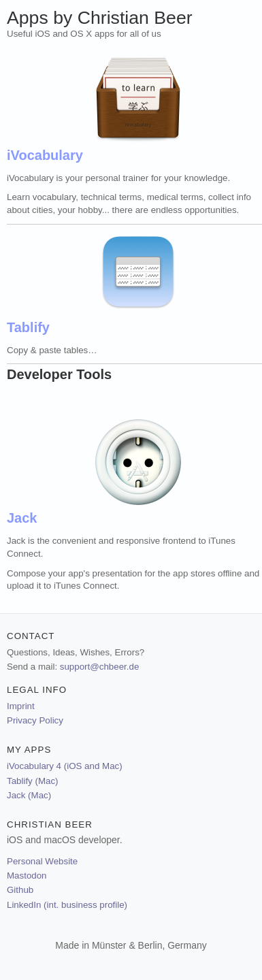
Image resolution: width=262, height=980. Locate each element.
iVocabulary (45, 155)
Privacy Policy (35, 720)
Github (20, 890)
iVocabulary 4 (65, 766)
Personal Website (42, 861)
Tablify (28, 327)
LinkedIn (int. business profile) (67, 905)
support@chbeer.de (100, 667)
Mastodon (27, 876)
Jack (22, 518)
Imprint (21, 706)
